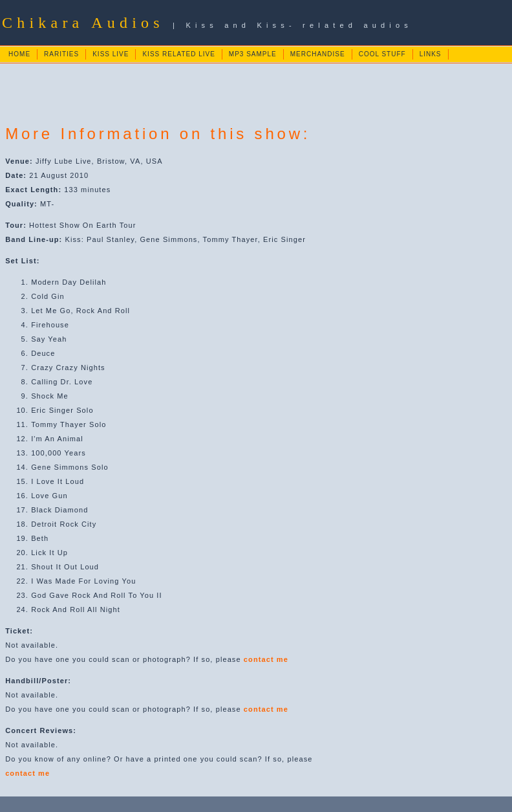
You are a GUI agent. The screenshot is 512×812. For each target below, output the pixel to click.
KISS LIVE (111, 54)
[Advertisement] (239, 93)
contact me (266, 659)
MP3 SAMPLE (253, 54)
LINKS (431, 54)
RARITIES (61, 54)
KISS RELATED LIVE (178, 54)
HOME (19, 54)
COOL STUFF (382, 54)
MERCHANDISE (318, 54)
